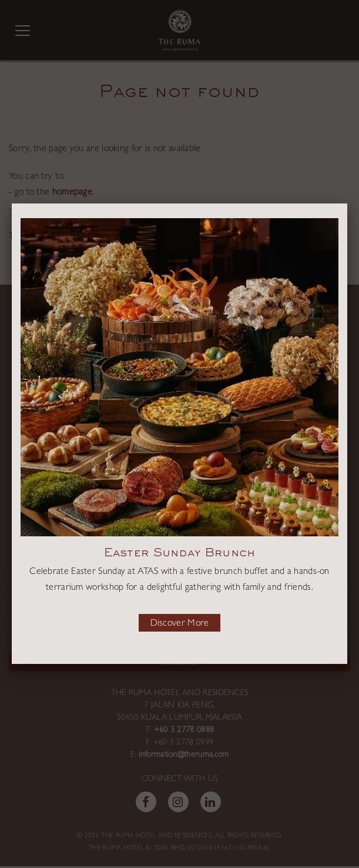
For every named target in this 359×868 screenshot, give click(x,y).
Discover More (180, 624)
